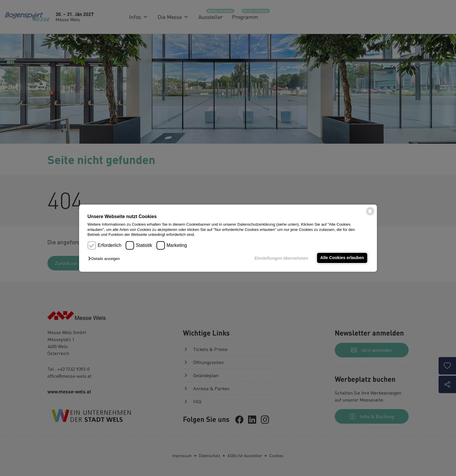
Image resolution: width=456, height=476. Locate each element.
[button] (105, 259)
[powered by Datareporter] (370, 215)
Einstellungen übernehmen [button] (281, 258)
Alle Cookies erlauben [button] (342, 258)
